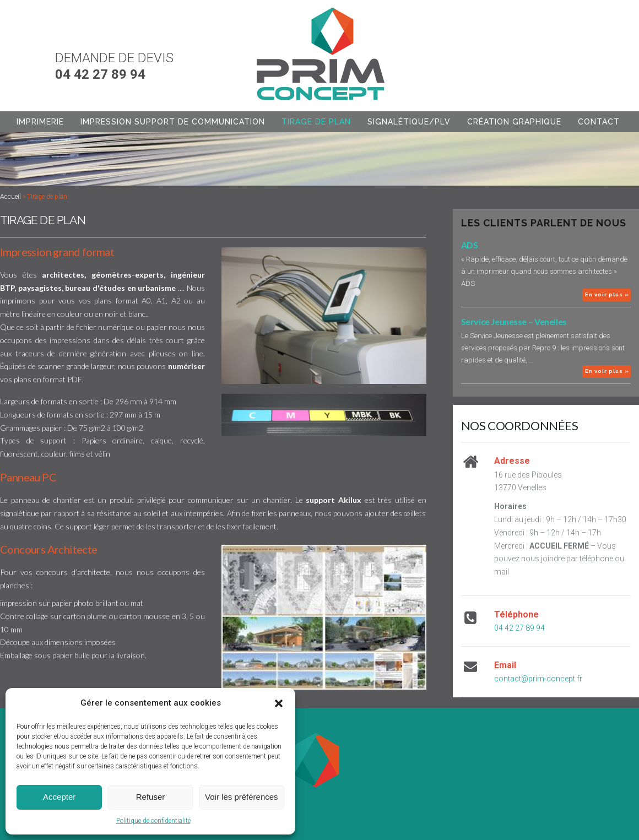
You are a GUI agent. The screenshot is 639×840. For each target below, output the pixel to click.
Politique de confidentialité (153, 821)
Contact (599, 122)
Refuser (151, 797)
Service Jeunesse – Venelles (514, 321)
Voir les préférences (242, 797)
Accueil (10, 197)
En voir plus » (607, 294)
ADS (470, 245)
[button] (279, 703)
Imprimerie (40, 122)
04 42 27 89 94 (519, 628)
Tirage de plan (316, 122)
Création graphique (514, 122)
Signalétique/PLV (409, 122)
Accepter (59, 797)
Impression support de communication (173, 122)
